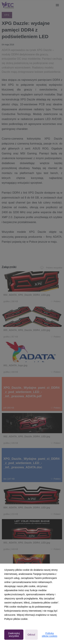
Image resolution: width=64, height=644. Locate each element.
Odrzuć (31, 635)
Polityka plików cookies (49, 635)
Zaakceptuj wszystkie (14, 635)
